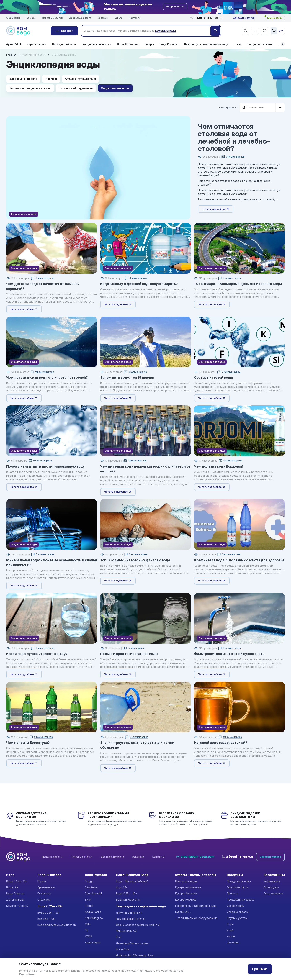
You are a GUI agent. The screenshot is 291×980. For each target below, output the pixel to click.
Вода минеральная (128, 900)
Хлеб (230, 930)
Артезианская (46, 887)
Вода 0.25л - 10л (17, 881)
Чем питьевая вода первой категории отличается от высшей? (145, 469)
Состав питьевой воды (214, 377)
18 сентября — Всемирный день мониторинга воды (238, 284)
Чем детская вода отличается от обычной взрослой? (43, 286)
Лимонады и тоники (129, 913)
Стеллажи (44, 900)
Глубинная (44, 893)
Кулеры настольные (188, 887)
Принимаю (260, 969)
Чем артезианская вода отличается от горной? (47, 377)
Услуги (118, 18)
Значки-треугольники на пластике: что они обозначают (137, 745)
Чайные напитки (126, 931)
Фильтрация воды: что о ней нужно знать (229, 654)
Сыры (230, 924)
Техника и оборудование (76, 88)
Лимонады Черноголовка (132, 943)
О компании (13, 18)
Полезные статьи (52, 18)
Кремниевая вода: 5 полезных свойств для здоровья (239, 560)
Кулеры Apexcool (186, 893)
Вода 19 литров (128, 44)
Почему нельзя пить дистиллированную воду (46, 466)
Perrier (89, 906)
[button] (283, 44)
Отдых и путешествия (81, 79)
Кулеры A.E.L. (183, 912)
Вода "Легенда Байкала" (132, 881)
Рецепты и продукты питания (30, 88)
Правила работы (52, 857)
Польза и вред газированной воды (129, 654)
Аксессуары (272, 887)
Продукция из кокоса (241, 900)
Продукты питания (260, 44)
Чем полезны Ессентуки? (28, 743)
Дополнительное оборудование (196, 918)
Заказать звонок (244, 18)
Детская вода (15, 900)
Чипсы (231, 936)
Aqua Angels (93, 942)
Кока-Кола (123, 949)
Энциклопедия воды (115, 88)
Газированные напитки (131, 919)
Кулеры (149, 44)
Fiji (87, 930)
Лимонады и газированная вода (206, 44)
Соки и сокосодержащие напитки (138, 925)
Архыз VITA (14, 44)
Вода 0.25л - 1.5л (48, 913)
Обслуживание (273, 893)
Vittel (88, 924)
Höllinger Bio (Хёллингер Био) (135, 955)
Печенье (232, 893)
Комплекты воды (17, 906)
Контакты (135, 18)
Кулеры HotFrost (185, 900)
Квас (119, 937)
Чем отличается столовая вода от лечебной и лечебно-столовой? (234, 137)
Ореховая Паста (238, 887)
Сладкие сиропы (238, 912)
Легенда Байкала (64, 44)
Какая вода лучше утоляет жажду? (37, 654)
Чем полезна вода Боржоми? (219, 466)
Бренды (31, 18)
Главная (11, 55)
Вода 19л (12, 887)
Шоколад (233, 942)
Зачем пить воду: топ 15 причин (127, 377)
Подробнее (27, 974)
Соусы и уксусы (237, 918)
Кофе (237, 44)
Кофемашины (272, 881)
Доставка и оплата (80, 18)
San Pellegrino (94, 918)
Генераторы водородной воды (196, 906)
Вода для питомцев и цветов (57, 925)
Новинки (51, 79)
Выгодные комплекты (97, 44)
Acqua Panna (93, 912)
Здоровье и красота (23, 79)
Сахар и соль (235, 906)
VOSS (89, 936)
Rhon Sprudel (93, 893)
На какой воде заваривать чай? (221, 743)
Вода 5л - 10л (46, 919)
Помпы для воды (186, 881)
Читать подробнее (216, 209)
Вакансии (103, 18)
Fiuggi (89, 881)
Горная (42, 881)
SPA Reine (91, 887)
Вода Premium (169, 44)
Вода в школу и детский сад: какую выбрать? (139, 284)
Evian (88, 900)
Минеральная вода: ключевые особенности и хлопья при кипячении (52, 562)
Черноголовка (36, 44)
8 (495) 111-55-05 (237, 857)
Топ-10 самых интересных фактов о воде (135, 560)
